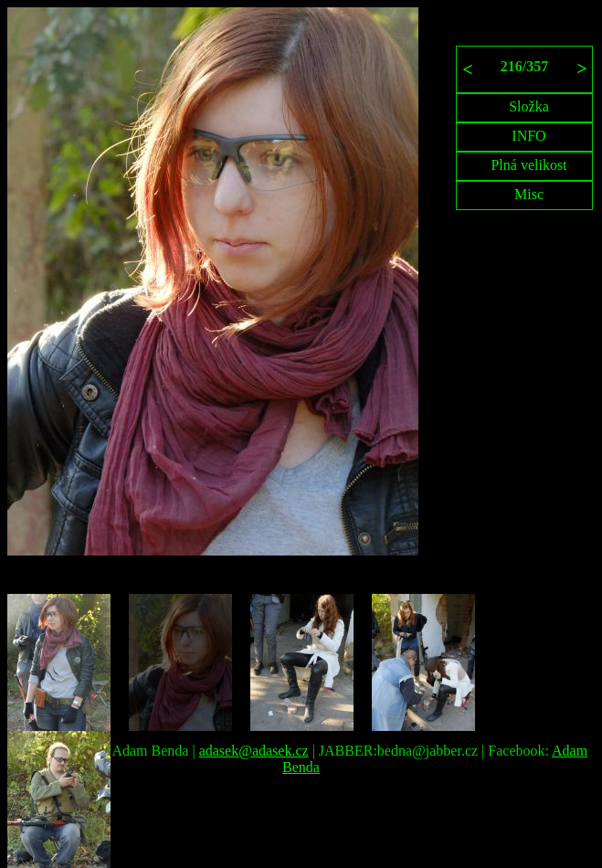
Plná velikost (528, 165)
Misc (529, 194)
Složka (529, 106)
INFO (528, 136)
